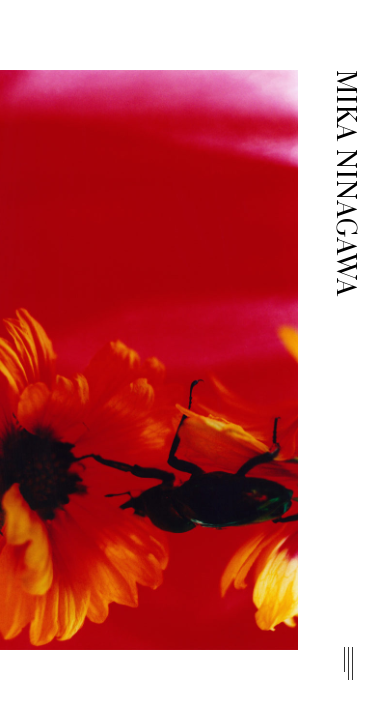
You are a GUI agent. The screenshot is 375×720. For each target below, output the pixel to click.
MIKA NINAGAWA (344, 183)
